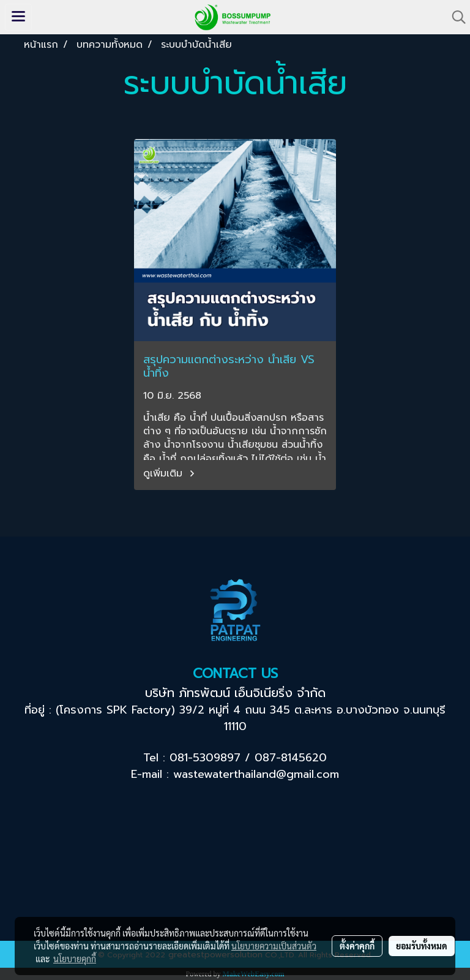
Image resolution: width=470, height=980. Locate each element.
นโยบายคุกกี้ (75, 959)
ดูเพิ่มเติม (171, 473)
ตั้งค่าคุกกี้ (357, 946)
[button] (455, 17)
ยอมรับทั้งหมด (422, 946)
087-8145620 (291, 758)
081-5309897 (205, 758)
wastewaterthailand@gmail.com (256, 774)
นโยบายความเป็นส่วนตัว (274, 946)
